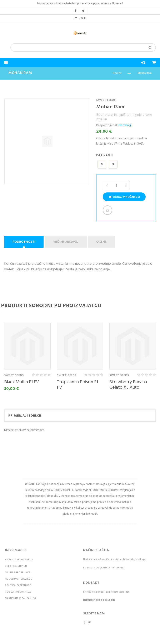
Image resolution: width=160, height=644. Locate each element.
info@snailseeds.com (99, 600)
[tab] (24, 242)
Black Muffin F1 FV (22, 382)
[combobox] (83, 47)
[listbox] (126, 165)
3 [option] (102, 165)
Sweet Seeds (106, 100)
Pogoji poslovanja (18, 592)
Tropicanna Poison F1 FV (77, 385)
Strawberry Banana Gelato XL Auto (128, 385)
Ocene (101, 242)
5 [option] (113, 165)
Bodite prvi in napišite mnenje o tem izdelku (124, 117)
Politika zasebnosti (18, 585)
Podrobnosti (24, 242)
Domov (117, 73)
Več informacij (66, 242)
